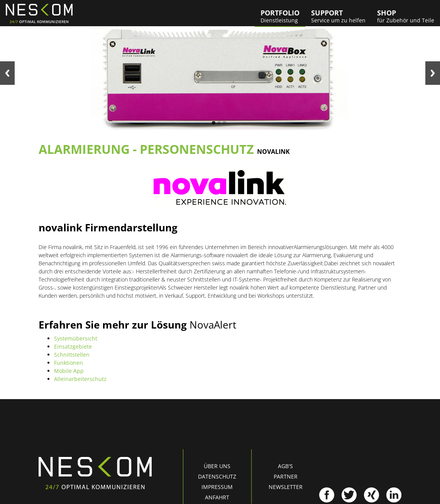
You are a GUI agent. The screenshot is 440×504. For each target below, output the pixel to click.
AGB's (285, 466)
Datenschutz (217, 476)
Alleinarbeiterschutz (80, 379)
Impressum (217, 487)
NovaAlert (213, 325)
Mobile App (69, 371)
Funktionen (69, 363)
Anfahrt (217, 497)
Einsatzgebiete (73, 346)
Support (338, 16)
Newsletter (286, 487)
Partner (286, 476)
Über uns (217, 466)
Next (433, 73)
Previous (7, 73)
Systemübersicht (76, 338)
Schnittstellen (72, 355)
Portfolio (280, 16)
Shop (406, 16)
